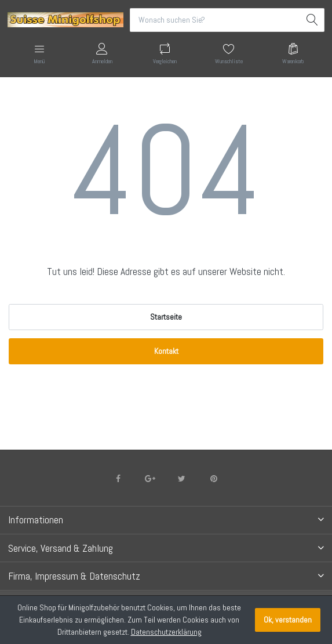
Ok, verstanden (288, 620)
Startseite (166, 317)
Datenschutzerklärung (166, 632)
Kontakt (166, 351)
